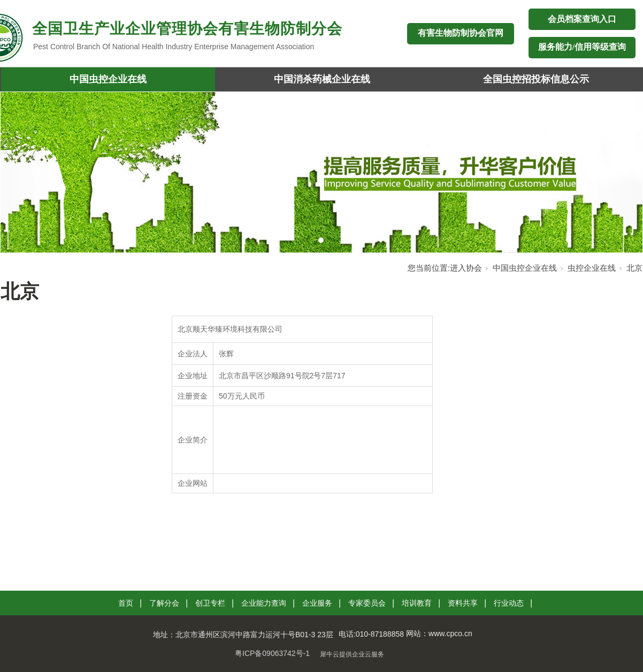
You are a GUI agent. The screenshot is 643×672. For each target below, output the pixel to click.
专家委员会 (367, 603)
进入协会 (466, 268)
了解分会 (164, 603)
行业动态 (509, 603)
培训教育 (417, 603)
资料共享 (463, 603)
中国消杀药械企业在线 (322, 79)
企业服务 (317, 603)
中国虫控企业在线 (108, 79)
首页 (126, 603)
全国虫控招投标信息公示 (536, 79)
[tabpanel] (321, 172)
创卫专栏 (210, 603)
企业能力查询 (264, 603)
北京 (634, 268)
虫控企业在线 (592, 268)
